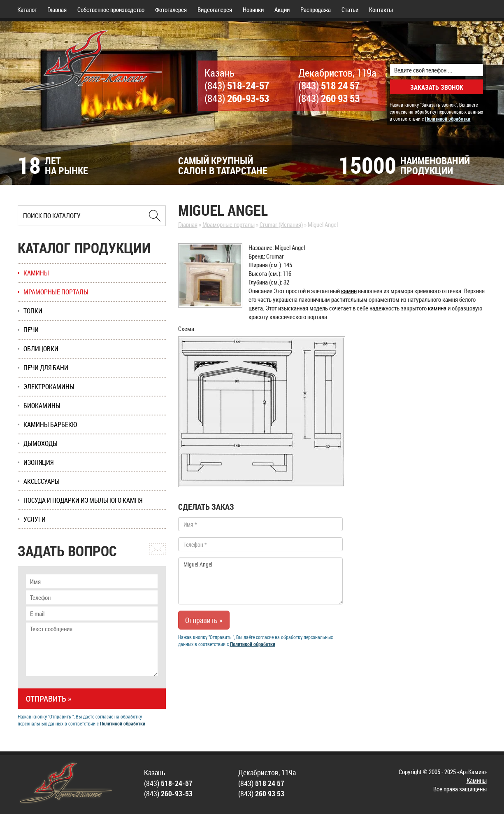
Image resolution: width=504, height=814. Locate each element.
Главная (57, 9)
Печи (31, 330)
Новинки (253, 9)
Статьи (350, 9)
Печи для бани (46, 368)
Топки (33, 311)
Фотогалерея (171, 9)
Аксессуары (42, 481)
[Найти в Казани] (155, 216)
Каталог (27, 9)
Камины (36, 273)
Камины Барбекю (50, 424)
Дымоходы (41, 443)
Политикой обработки (448, 119)
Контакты (381, 9)
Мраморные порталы (229, 224)
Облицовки (41, 349)
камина (437, 308)
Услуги (35, 519)
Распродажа (316, 9)
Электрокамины (49, 387)
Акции (282, 9)
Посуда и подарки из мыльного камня (83, 500)
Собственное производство (111, 9)
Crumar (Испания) (281, 224)
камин (349, 291)
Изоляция (38, 462)
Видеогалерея (215, 9)
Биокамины (42, 406)
